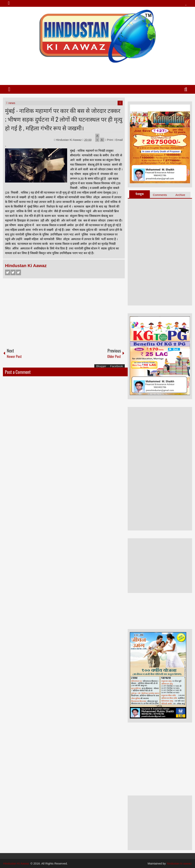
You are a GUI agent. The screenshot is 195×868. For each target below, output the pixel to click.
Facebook (8, 272)
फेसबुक (140, 194)
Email (118, 140)
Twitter (13, 272)
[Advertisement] (97, 72)
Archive (180, 195)
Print (109, 140)
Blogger (101, 366)
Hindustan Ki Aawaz (69, 140)
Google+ (18, 272)
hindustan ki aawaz (179, 863)
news (12, 103)
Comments (160, 195)
